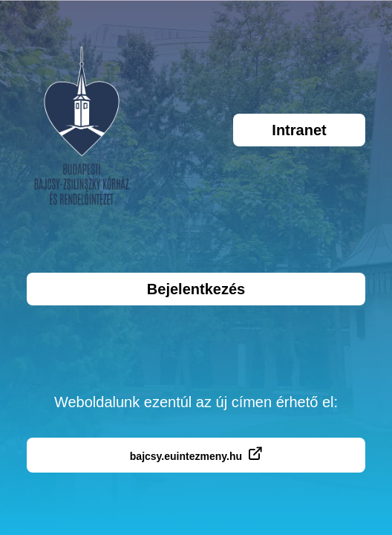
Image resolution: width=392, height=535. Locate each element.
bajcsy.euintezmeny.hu (196, 454)
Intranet (299, 130)
